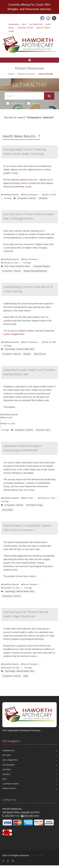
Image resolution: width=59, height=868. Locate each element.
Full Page (8, 198)
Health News (15, 103)
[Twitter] (54, 18)
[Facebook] (42, 18)
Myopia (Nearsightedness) (35, 271)
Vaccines (7, 770)
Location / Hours (25, 28)
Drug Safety (7, 510)
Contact (6, 774)
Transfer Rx (8, 751)
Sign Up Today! (43, 28)
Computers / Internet (26, 198)
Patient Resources (26, 74)
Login (11, 31)
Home (11, 74)
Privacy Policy (9, 788)
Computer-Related (41, 266)
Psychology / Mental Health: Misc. (20, 349)
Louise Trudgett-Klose (14, 334)
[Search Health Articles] (24, 96)
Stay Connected (10, 760)
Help (24, 24)
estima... (12, 407)
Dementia (43, 198)
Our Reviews (8, 765)
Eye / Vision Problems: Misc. (17, 266)
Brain (26, 676)
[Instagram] (48, 18)
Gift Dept (7, 755)
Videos (33, 103)
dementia (20, 187)
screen (32, 234)
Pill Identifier (36, 24)
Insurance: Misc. (43, 430)
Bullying (27, 354)
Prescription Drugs (34, 505)
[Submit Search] (49, 96)
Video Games (40, 354)
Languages (14, 24)
